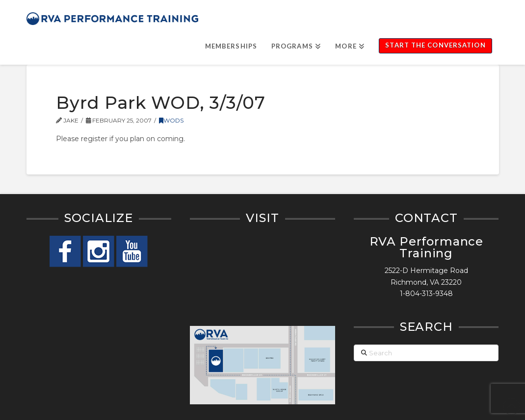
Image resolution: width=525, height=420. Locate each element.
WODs (171, 120)
